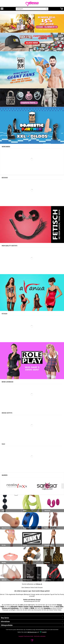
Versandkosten (29, 630)
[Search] (47, 9)
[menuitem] (2, 9)
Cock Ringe (46, 606)
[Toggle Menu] (2, 9)
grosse (58, 606)
